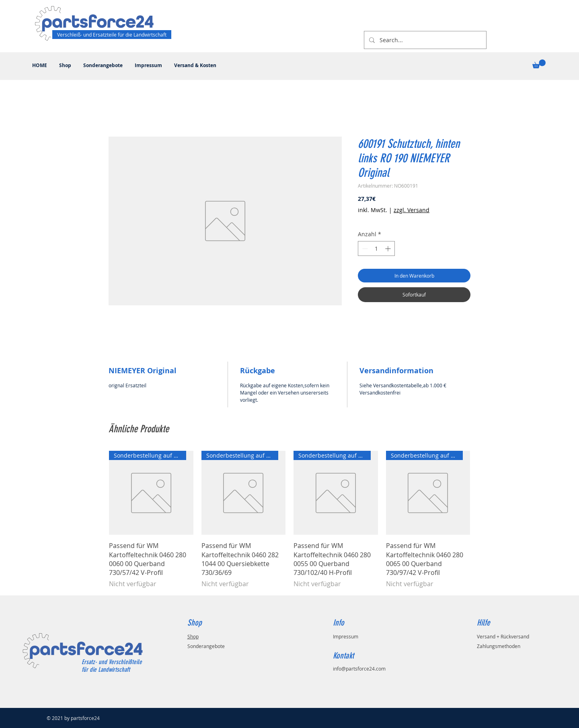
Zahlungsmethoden (499, 646)
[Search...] (424, 40)
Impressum (346, 636)
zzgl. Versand (412, 210)
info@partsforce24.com (359, 669)
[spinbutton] (376, 248)
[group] (289, 520)
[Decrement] (364, 248)
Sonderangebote (206, 646)
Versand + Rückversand (503, 636)
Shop (193, 636)
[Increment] (389, 248)
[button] (539, 64)
